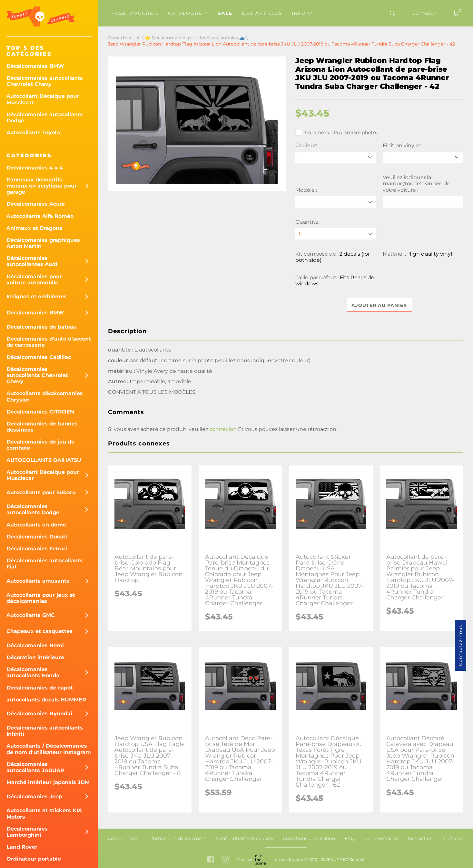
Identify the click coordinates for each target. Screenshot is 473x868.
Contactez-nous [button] (460, 645)
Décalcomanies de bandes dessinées (42, 427)
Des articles (262, 13)
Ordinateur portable (34, 859)
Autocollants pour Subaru (41, 492)
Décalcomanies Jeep (34, 797)
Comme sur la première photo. (336, 132)
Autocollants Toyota (33, 133)
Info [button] (302, 13)
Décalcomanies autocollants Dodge (45, 117)
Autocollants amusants (38, 581)
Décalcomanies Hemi (35, 645)
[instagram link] (225, 860)
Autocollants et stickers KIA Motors (44, 813)
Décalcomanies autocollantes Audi (32, 261)
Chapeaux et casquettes (39, 631)
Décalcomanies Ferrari (37, 549)
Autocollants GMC (31, 615)
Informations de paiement (177, 838)
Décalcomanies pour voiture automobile (34, 280)
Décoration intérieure (35, 657)
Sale (225, 13)
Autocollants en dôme (36, 525)
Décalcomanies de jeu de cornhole (40, 445)
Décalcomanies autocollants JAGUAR (35, 767)
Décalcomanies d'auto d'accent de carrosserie (49, 342)
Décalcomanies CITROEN (40, 412)
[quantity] (336, 234)
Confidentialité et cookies (245, 838)
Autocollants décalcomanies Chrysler (45, 396)
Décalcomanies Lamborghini (27, 832)
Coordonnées (123, 838)
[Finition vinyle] (423, 157)
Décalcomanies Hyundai (39, 714)
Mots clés (453, 838)
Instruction (420, 838)
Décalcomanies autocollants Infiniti (45, 731)
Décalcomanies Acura (36, 204)
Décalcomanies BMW (35, 66)
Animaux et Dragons (34, 228)
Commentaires (381, 838)
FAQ (350, 838)
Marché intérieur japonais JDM (48, 782)
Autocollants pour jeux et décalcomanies (41, 598)
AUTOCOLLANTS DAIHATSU (44, 460)
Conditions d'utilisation (309, 838)
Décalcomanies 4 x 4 (35, 168)
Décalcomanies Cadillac (39, 357)
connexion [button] (223, 429)
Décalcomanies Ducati (37, 537)
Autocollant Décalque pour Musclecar (43, 99)
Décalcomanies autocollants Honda (33, 672)
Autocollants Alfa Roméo (40, 216)
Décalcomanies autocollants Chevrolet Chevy (45, 81)
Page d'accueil (135, 13)
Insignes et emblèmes (37, 296)
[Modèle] (336, 202)
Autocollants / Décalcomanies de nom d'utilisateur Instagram (49, 749)
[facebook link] (211, 860)
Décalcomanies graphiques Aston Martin (43, 243)
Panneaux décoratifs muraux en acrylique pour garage (42, 186)
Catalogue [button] (188, 13)
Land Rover (22, 847)
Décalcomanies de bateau (42, 327)
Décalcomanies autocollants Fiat (45, 564)
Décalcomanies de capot (40, 688)
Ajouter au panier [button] (379, 305)
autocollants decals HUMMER (46, 700)
